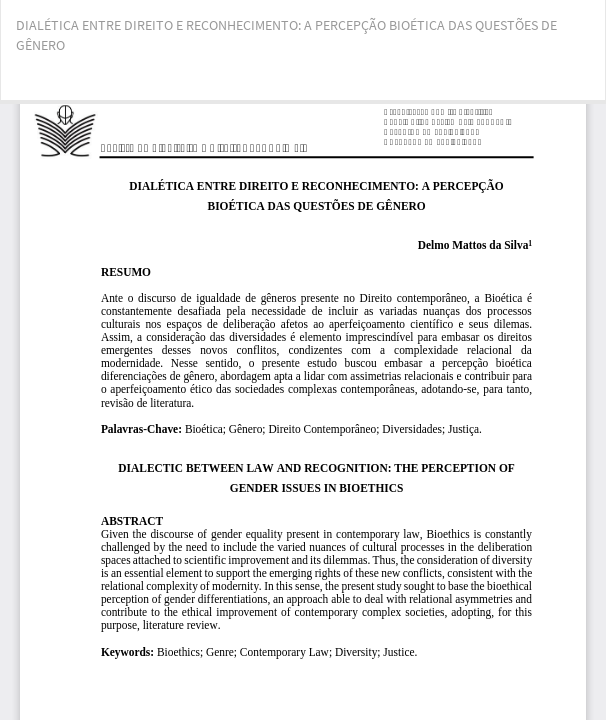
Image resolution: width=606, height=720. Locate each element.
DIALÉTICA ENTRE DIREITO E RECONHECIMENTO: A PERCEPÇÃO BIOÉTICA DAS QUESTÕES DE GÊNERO (286, 35)
